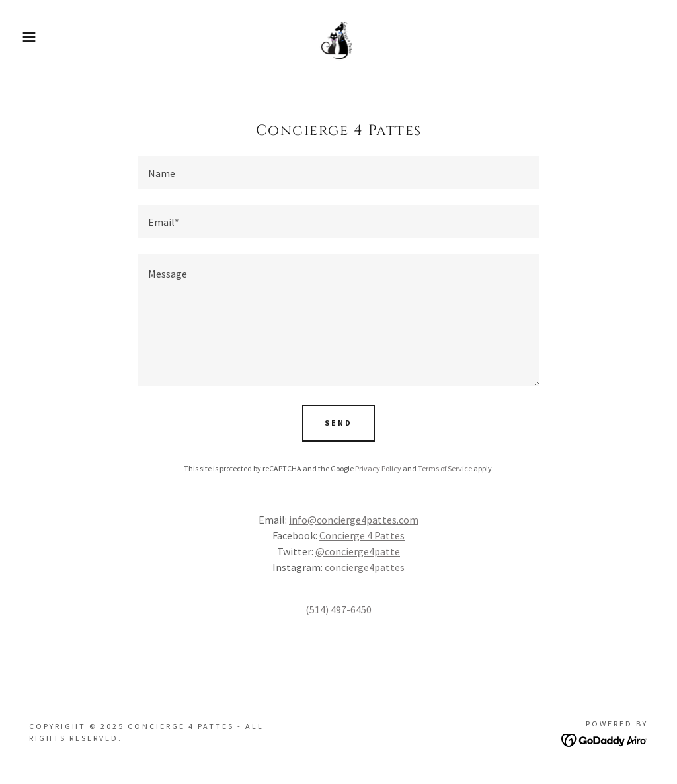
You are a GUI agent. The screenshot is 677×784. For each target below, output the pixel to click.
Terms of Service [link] (445, 468)
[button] (34, 37)
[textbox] (338, 173)
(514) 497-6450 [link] (338, 609)
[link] (338, 36)
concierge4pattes (365, 567)
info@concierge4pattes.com (354, 520)
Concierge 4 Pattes (362, 535)
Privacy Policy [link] (378, 468)
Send (338, 423)
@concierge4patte (358, 551)
